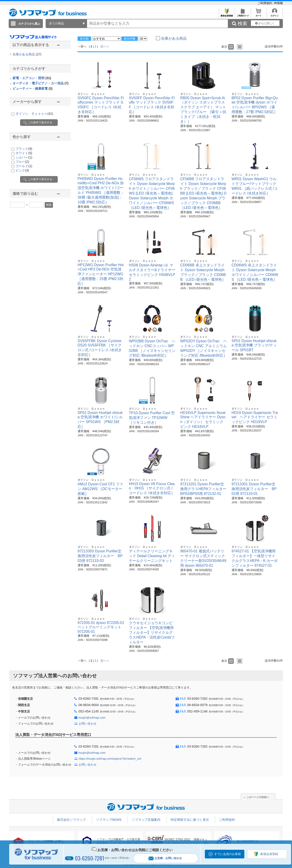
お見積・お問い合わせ (165, 858)
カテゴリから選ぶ (29, 24)
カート (259, 14)
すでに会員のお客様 (228, 854)
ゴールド (24, 166)
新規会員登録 (227, 14)
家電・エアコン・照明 (32, 78)
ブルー (22, 162)
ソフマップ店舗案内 (146, 820)
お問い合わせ (88, 724)
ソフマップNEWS (109, 820)
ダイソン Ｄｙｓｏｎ (34, 114)
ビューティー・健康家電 (33, 88)
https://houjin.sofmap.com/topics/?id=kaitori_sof (110, 759)
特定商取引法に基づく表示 (190, 820)
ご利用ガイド (243, 14)
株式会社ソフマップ (71, 820)
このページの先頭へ (258, 797)
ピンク (22, 170)
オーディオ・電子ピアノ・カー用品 (40, 83)
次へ (103, 46)
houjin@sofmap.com (92, 718)
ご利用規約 (265, 3)
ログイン (275, 14)
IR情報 (278, 3)
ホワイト (24, 153)
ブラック (24, 149)
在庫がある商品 (27, 54)
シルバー (24, 157)
